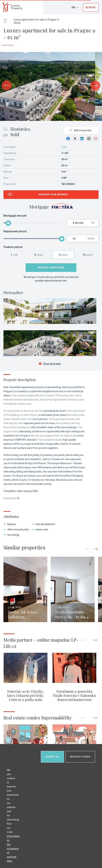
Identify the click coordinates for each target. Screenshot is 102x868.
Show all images (50, 364)
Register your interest (53, 195)
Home (7, 19)
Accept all (52, 757)
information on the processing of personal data (13, 849)
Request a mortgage (51, 268)
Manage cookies (80, 757)
